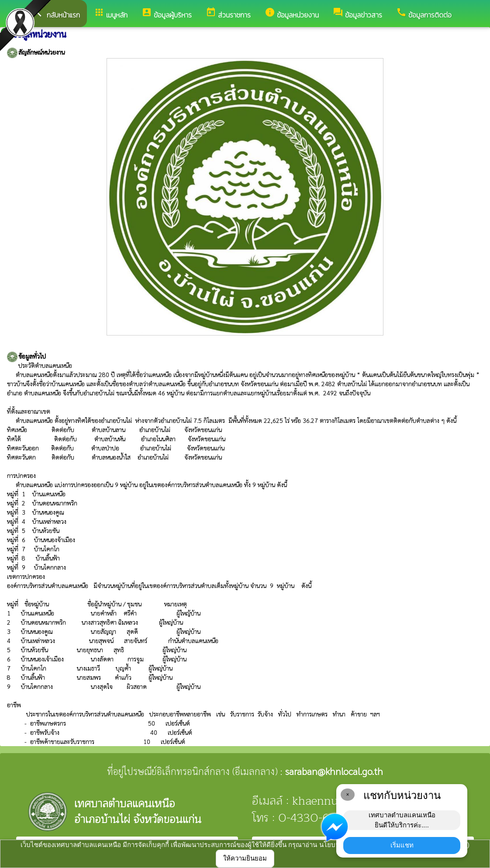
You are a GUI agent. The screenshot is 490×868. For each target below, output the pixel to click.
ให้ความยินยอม (245, 858)
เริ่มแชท (402, 845)
